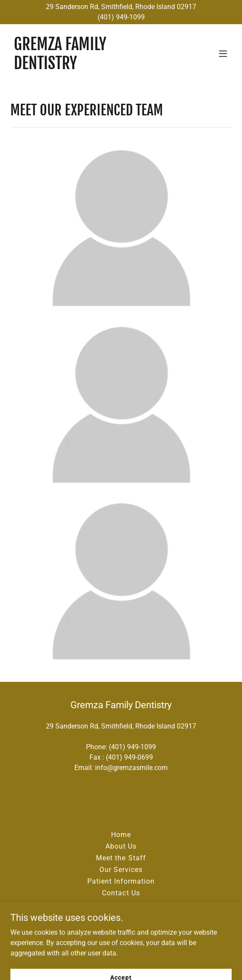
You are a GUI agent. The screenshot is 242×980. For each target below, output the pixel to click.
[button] (223, 54)
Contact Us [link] (121, 893)
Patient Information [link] (121, 881)
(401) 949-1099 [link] (132, 747)
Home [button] (121, 835)
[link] (88, 67)
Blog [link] (121, 905)
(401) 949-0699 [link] (129, 757)
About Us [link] (121, 846)
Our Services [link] (121, 870)
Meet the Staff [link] (121, 858)
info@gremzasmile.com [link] (131, 768)
